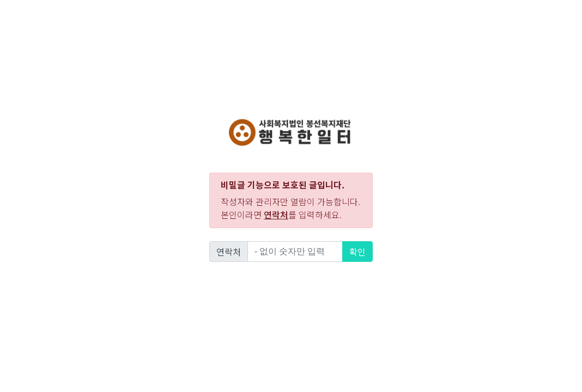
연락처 (229, 252)
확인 (357, 252)
